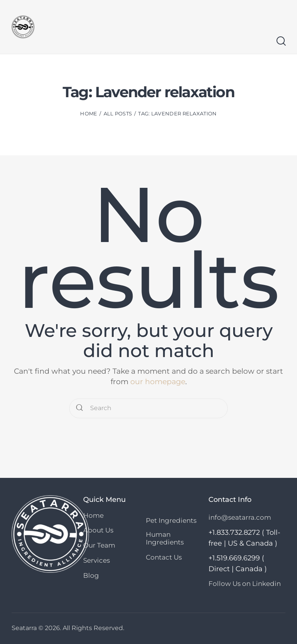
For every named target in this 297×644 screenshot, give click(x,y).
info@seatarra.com (240, 517)
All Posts (118, 113)
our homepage (158, 382)
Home (89, 113)
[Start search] (281, 41)
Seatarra (24, 628)
